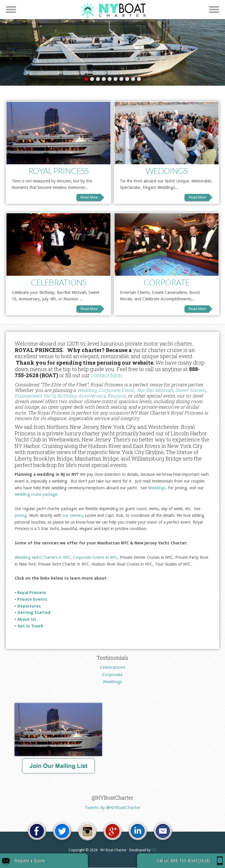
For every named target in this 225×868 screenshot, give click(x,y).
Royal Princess (58, 171)
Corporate (167, 282)
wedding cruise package (36, 495)
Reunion (116, 396)
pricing (21, 516)
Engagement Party (35, 396)
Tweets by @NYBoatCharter (113, 808)
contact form (106, 375)
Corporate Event (116, 390)
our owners (73, 516)
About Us (27, 620)
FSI (154, 850)
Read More (89, 198)
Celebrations (58, 282)
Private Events (32, 600)
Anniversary (92, 396)
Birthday (67, 396)
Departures (29, 606)
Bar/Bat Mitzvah (155, 390)
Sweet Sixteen (190, 390)
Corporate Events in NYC (95, 558)
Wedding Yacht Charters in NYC (43, 558)
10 (139, 79)
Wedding (87, 390)
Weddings (167, 171)
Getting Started (34, 613)
